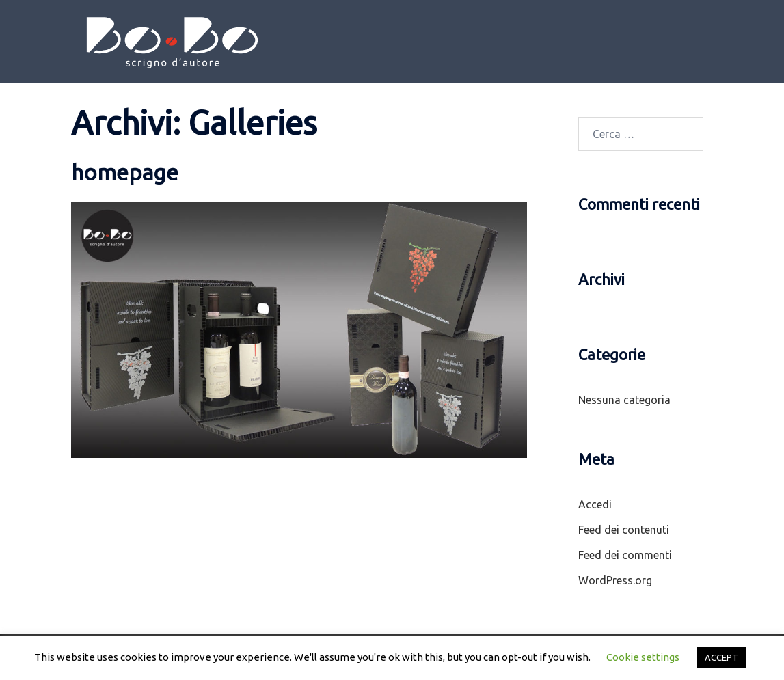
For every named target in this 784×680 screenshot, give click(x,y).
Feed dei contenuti (624, 530)
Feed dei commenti (625, 555)
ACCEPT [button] (721, 657)
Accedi (595, 504)
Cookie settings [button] (643, 657)
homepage (125, 172)
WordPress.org (615, 580)
